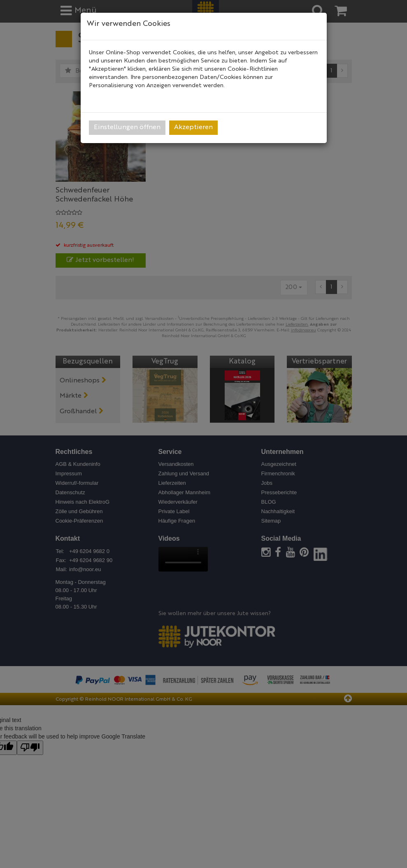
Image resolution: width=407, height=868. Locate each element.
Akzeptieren (193, 127)
